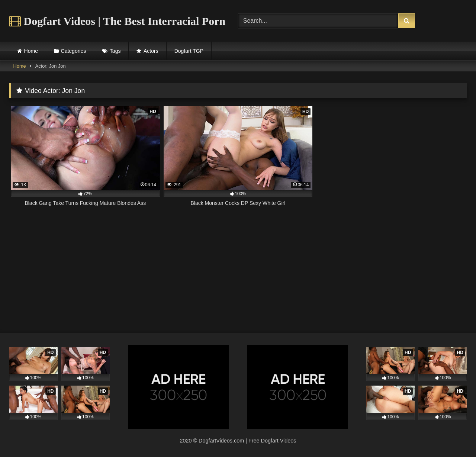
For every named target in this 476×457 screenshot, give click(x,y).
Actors (151, 51)
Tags (115, 51)
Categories (74, 51)
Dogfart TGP (189, 51)
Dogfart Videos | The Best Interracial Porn (117, 21)
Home (31, 51)
